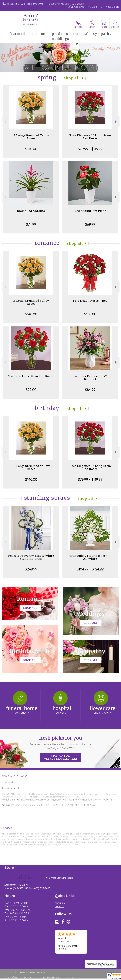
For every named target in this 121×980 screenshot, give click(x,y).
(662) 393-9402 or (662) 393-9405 (25, 4)
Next (116, 122)
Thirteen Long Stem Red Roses (31, 376)
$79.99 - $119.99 (90, 149)
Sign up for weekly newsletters (60, 757)
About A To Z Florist (14, 776)
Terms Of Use (11, 977)
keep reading (9, 782)
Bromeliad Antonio (31, 211)
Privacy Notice (29, 977)
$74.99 (31, 224)
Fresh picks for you (61, 742)
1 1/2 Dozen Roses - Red (90, 301)
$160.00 (90, 314)
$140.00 (31, 149)
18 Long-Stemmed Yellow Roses (31, 137)
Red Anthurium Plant (90, 211)
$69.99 (90, 224)
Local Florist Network (50, 977)
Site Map (69, 977)
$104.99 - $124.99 (90, 569)
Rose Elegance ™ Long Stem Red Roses (90, 137)
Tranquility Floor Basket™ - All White (90, 557)
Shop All (72, 78)
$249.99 (31, 569)
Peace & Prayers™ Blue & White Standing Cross (31, 557)
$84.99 (90, 390)
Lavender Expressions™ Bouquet (90, 378)
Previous (5, 122)
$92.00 (31, 390)
